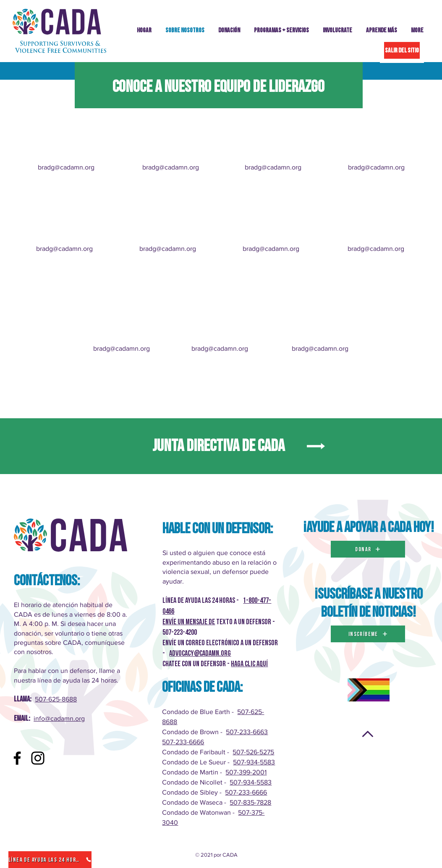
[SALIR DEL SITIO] (402, 50)
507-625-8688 (56, 699)
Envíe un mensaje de (189, 622)
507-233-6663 (247, 732)
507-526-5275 (253, 752)
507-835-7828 (250, 802)
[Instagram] (38, 758)
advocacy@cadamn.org (200, 653)
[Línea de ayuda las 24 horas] (50, 860)
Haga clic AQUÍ (249, 664)
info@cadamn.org (59, 718)
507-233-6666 (183, 742)
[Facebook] (17, 758)
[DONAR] (368, 549)
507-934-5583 (254, 762)
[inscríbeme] (368, 634)
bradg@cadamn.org (66, 167)
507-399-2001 (246, 772)
